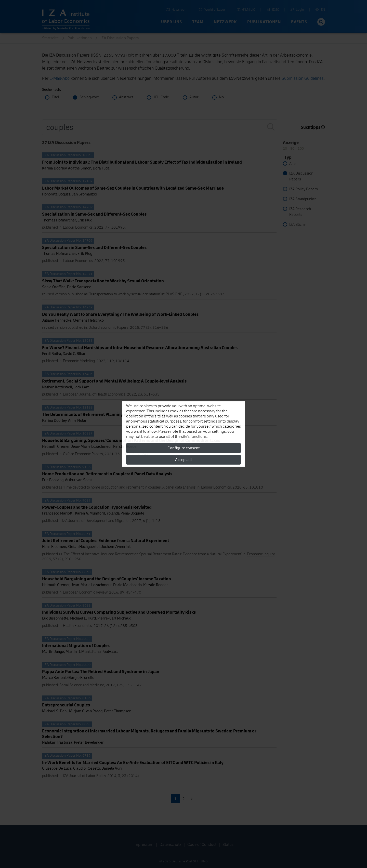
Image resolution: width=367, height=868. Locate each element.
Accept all (183, 460)
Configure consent (183, 448)
